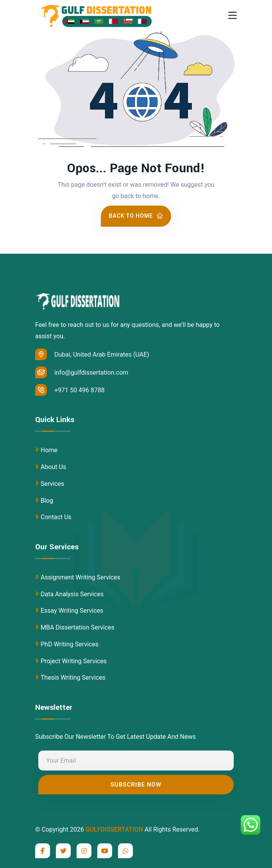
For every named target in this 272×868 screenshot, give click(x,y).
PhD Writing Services (70, 644)
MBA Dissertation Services (78, 627)
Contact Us (56, 517)
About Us (53, 467)
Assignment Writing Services (81, 577)
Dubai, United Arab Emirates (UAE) (92, 354)
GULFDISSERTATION (114, 829)
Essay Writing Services (72, 611)
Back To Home (136, 216)
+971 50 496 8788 (70, 390)
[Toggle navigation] (233, 16)
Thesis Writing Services (73, 678)
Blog (47, 501)
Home (49, 450)
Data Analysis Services (72, 594)
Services (52, 484)
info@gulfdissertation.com (82, 372)
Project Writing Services (74, 661)
